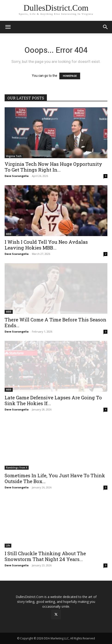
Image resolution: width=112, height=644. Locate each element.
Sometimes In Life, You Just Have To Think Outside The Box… (55, 478)
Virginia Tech (14, 156)
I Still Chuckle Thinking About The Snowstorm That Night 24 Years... (45, 556)
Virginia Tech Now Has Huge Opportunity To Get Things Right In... (53, 167)
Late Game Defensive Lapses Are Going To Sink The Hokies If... (53, 400)
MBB (9, 234)
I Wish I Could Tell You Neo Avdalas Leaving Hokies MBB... (46, 245)
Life (8, 545)
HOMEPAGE (70, 76)
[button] (8, 27)
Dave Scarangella (17, 176)
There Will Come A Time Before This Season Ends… (55, 322)
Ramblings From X (17, 468)
